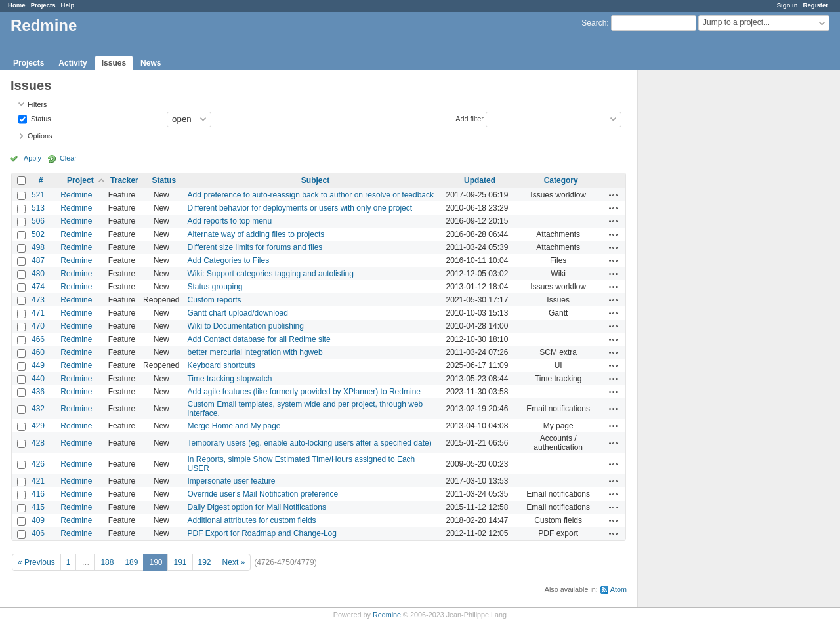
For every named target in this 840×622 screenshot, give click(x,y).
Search (594, 23)
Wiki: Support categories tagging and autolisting (270, 274)
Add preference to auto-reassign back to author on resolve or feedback (310, 195)
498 (38, 247)
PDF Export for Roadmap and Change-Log (262, 533)
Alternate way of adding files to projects (256, 234)
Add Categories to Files (228, 260)
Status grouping (215, 287)
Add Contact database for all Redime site (259, 339)
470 (38, 326)
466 (38, 339)
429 (38, 426)
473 (38, 300)
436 (38, 392)
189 (131, 562)
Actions (614, 195)
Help (68, 5)
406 (38, 533)
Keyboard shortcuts (221, 365)
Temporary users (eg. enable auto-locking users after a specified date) (309, 443)
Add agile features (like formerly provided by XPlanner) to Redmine (304, 392)
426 (38, 464)
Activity (73, 63)
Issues (114, 63)
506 (38, 221)
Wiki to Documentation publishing (245, 326)
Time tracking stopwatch (229, 379)
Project (80, 180)
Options (40, 136)
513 (38, 208)
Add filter (470, 118)
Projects (43, 5)
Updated (480, 180)
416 (38, 494)
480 (38, 274)
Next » (234, 562)
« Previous (36, 562)
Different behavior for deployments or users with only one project (300, 208)
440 (38, 379)
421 (38, 481)
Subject (315, 180)
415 (38, 507)
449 (38, 365)
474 (38, 287)
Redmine (76, 195)
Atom (619, 589)
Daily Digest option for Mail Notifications (256, 507)
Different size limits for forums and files (255, 247)
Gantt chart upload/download (237, 313)
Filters (37, 104)
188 (107, 562)
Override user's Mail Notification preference (262, 494)
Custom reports (214, 300)
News (151, 63)
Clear (68, 158)
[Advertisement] (703, 276)
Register (816, 5)
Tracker (124, 180)
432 (38, 409)
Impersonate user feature (231, 481)
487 (38, 260)
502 (38, 234)
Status (40, 118)
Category (561, 180)
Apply (32, 158)
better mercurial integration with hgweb (255, 352)
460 (38, 352)
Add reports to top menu (229, 221)
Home (17, 5)
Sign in (787, 5)
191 (180, 562)
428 (38, 443)
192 (205, 562)
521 (38, 195)
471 (38, 313)
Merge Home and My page (234, 426)
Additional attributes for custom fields (251, 520)
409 (38, 520)
